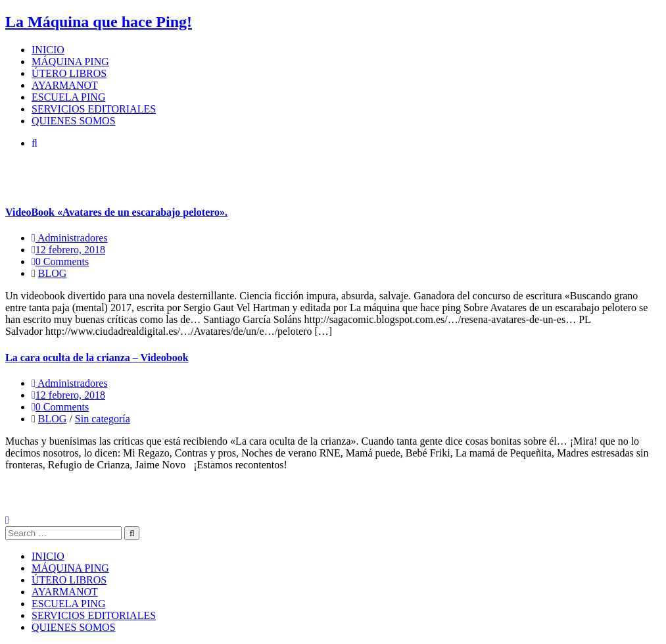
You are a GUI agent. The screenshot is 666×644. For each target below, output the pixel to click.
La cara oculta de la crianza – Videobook (97, 358)
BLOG (53, 273)
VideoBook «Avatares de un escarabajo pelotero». (116, 212)
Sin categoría (103, 419)
